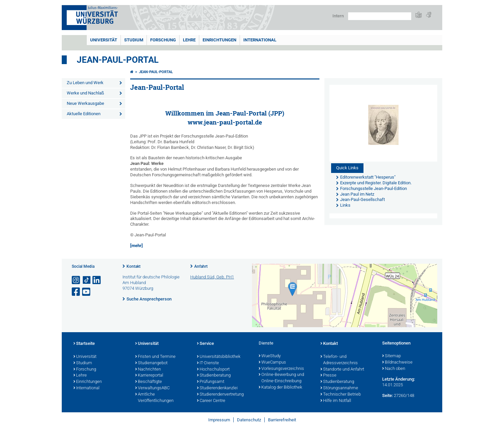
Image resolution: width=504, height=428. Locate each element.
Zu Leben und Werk (85, 83)
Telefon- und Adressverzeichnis (339, 360)
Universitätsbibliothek (219, 357)
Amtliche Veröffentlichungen (154, 398)
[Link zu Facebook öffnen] (76, 292)
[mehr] (137, 246)
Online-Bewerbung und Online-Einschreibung (281, 378)
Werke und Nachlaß (85, 93)
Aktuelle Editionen (84, 114)
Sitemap (392, 356)
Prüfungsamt (211, 382)
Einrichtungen (219, 40)
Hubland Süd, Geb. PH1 (212, 277)
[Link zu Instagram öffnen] (76, 280)
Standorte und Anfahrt (342, 370)
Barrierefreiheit (282, 420)
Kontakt (134, 266)
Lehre (189, 40)
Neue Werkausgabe (85, 103)
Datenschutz (249, 420)
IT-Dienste (208, 363)
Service (205, 344)
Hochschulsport (213, 370)
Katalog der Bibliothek (280, 388)
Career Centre (211, 401)
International (260, 40)
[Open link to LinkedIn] (97, 280)
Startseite (84, 344)
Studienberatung (214, 376)
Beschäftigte (149, 382)
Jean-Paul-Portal (118, 60)
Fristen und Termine (155, 357)
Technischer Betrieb (341, 395)
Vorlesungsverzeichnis (281, 369)
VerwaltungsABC (152, 388)
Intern (338, 16)
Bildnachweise (397, 363)
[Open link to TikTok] (87, 280)
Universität (104, 40)
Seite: (388, 395)
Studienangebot (151, 363)
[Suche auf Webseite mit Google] (380, 16)
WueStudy (270, 356)
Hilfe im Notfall (336, 401)
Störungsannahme (339, 388)
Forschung (163, 40)
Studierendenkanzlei (217, 388)
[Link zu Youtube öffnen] (87, 292)
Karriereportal (149, 376)
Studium (134, 40)
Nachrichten (148, 370)
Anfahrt (201, 266)
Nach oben (394, 369)
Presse (328, 376)
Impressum (219, 420)
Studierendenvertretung (220, 395)
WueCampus (272, 363)
